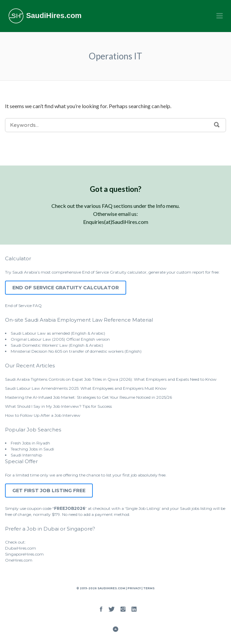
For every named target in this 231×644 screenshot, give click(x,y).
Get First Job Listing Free (49, 491)
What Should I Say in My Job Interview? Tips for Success (58, 406)
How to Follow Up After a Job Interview (43, 415)
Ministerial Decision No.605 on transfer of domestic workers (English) (76, 351)
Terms (149, 588)
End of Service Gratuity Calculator (66, 288)
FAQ (37, 305)
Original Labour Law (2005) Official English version (60, 339)
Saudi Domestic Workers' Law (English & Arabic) (57, 345)
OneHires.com (19, 560)
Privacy (134, 588)
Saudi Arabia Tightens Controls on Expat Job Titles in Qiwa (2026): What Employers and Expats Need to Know (111, 379)
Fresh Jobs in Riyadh (30, 443)
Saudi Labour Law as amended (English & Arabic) (58, 333)
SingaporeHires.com (24, 554)
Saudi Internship (26, 455)
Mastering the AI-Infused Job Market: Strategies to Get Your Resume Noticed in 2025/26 (88, 397)
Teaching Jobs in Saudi (32, 449)
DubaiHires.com (21, 548)
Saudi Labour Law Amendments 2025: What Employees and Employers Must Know (86, 388)
